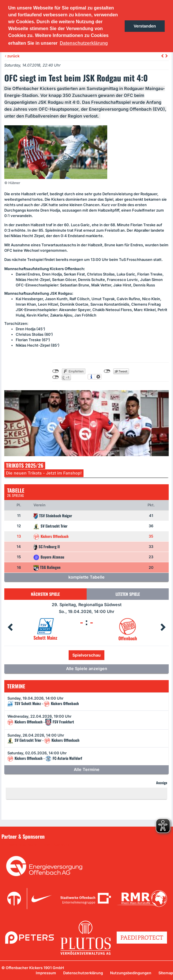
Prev (10, 627)
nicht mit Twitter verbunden (107, 371)
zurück (12, 56)
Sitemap (166, 973)
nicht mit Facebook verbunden (56, 371)
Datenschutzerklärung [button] (84, 43)
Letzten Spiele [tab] (128, 594)
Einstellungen (98, 377)
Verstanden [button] (145, 26)
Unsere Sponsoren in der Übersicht (37, 844)
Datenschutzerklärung (83, 973)
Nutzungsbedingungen (131, 973)
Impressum (46, 973)
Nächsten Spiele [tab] (45, 594)
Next (163, 627)
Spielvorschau (87, 655)
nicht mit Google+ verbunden (56, 377)
